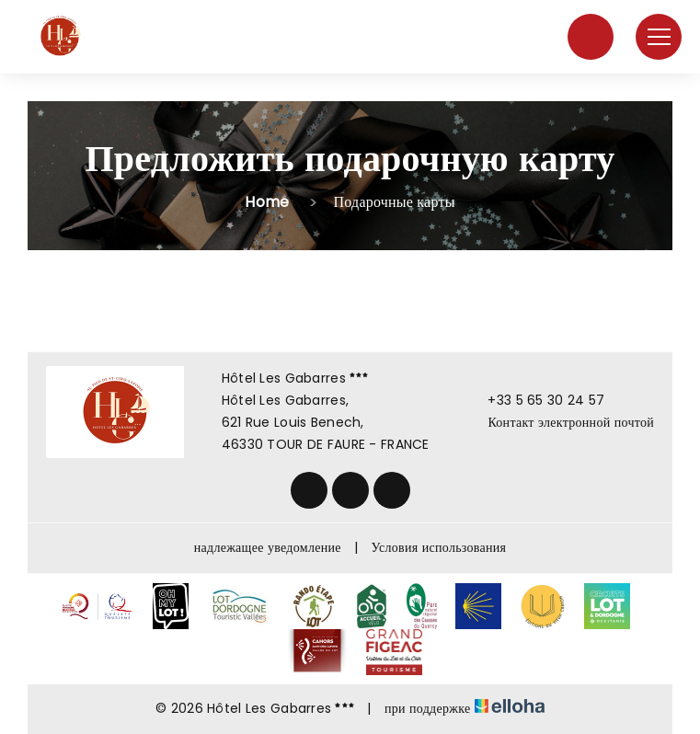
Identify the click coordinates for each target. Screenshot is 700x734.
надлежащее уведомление (268, 547)
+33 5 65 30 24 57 (535, 400)
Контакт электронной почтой (560, 422)
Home (267, 202)
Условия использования (439, 547)
